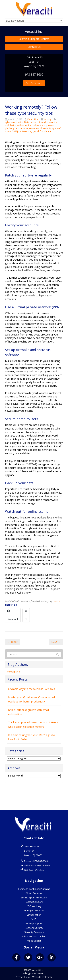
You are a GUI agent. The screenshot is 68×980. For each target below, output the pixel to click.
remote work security (40, 128)
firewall (42, 122)
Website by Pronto (42, 977)
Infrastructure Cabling (34, 936)
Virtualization (34, 915)
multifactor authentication (18, 125)
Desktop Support (34, 923)
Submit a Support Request (34, 39)
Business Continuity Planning (34, 889)
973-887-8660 (34, 75)
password (51, 125)
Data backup (31, 122)
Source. (57, 623)
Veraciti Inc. (33, 119)
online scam (39, 125)
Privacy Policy (23, 977)
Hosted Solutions (34, 902)
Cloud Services (34, 893)
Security (47, 119)
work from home (43, 131)
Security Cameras (34, 932)
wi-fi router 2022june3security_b (33, 130)
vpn (54, 128)
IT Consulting (34, 906)
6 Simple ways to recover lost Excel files (32, 710)
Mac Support (34, 941)
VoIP (34, 919)
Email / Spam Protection (34, 898)
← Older (13, 663)
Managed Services (34, 910)
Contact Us (34, 47)
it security (52, 122)
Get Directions (34, 83)
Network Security (34, 928)
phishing (9, 128)
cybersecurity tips (14, 122)
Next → (56, 663)
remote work (21, 128)
